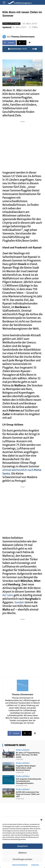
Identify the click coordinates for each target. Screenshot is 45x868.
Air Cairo (8, 595)
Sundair (19, 602)
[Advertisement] (22, 145)
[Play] (6, 49)
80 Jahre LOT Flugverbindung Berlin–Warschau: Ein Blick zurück (28, 755)
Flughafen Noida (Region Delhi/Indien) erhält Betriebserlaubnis (26, 768)
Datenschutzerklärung (20, 865)
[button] (41, 820)
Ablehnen (22, 853)
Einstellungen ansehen (22, 859)
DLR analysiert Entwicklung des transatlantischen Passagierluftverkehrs (29, 781)
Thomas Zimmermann (23, 37)
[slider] (15, 49)
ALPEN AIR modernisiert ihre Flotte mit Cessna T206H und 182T (28, 794)
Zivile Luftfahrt (11, 24)
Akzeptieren (22, 846)
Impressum (35, 865)
